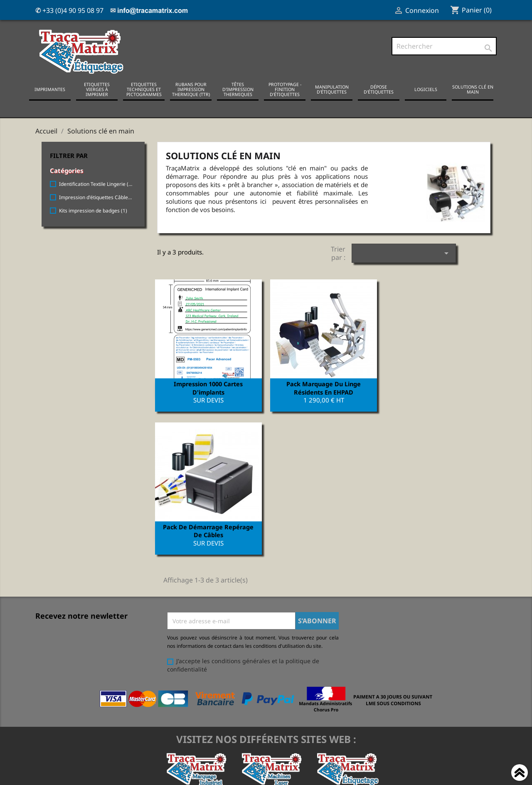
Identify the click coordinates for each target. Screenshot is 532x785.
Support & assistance (65, 760)
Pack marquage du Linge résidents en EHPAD (324, 388)
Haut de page (520, 774)
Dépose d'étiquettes (379, 89)
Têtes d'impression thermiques (238, 89)
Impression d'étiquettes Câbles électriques (96, 197)
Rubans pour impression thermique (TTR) (191, 89)
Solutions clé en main (473, 89)
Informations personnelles (286, 676)
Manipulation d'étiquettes (332, 89)
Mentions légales (59, 687)
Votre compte (277, 665)
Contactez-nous (57, 728)
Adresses (261, 708)
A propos (48, 717)
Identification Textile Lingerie (96, 184)
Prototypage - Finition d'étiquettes (285, 89)
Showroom (50, 739)
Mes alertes (265, 719)
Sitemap (47, 749)
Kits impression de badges (93, 211)
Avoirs (257, 697)
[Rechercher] (444, 46)
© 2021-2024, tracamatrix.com (266, 774)
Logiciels (426, 89)
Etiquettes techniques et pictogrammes (144, 89)
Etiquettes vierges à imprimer (97, 89)
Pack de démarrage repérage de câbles (438, 388)
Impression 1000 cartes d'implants (208, 388)
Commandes (266, 687)
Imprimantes (50, 89)
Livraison (48, 676)
